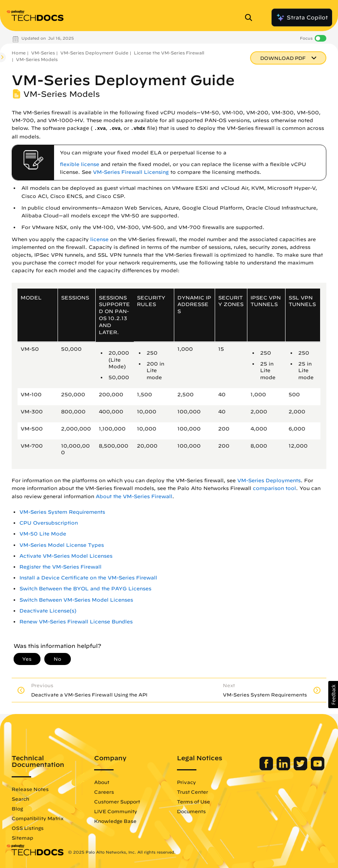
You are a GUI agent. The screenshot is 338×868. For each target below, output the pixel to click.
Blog (17, 808)
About (102, 782)
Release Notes (30, 789)
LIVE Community (116, 811)
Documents (191, 811)
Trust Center (193, 792)
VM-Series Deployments (269, 480)
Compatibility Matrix (38, 818)
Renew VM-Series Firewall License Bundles (76, 622)
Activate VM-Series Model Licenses (66, 556)
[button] (333, 695)
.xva (100, 129)
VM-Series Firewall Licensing (131, 172)
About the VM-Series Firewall (134, 496)
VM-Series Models (37, 59)
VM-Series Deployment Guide (94, 53)
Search (20, 799)
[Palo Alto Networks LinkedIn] (284, 768)
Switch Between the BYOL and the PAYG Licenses (85, 589)
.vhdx (138, 129)
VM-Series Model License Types (62, 545)
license (99, 239)
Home (19, 53)
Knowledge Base (115, 821)
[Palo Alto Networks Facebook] (267, 768)
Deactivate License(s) (48, 611)
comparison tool (274, 488)
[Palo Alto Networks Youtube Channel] (318, 768)
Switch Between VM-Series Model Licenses (76, 600)
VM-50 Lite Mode (43, 534)
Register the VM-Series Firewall (60, 567)
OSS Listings (28, 828)
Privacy (187, 782)
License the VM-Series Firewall (169, 53)
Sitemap (22, 838)
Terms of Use (194, 801)
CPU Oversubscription (49, 523)
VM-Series (43, 53)
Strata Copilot (302, 17)
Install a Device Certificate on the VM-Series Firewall (88, 578)
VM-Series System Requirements (62, 512)
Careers (104, 792)
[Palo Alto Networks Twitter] (301, 768)
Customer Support (117, 801)
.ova (115, 129)
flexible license (80, 164)
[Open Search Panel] (251, 17)
